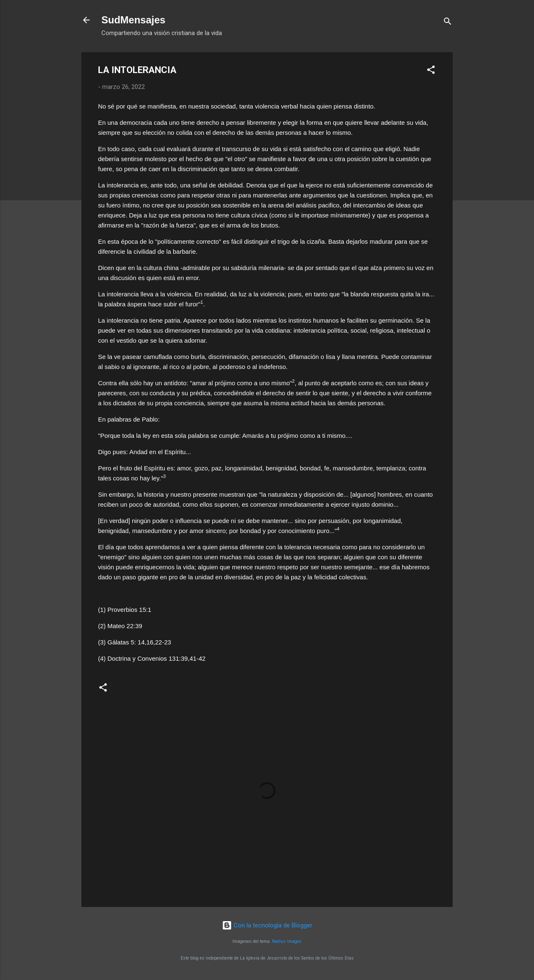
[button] (431, 71)
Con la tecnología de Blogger (267, 925)
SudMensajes (133, 20)
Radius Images (287, 941)
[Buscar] (448, 23)
